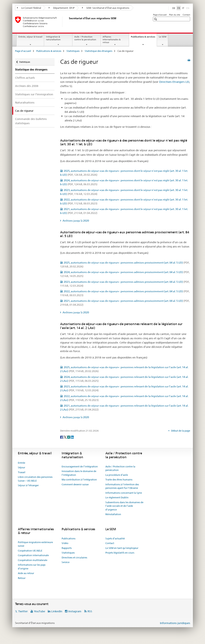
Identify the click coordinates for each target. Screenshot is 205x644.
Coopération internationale (33, 555)
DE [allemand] (174, 8)
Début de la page (180, 431)
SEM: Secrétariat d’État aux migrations (106, 8)
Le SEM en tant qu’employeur (122, 548)
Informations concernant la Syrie (124, 493)
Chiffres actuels (25, 78)
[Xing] (69, 437)
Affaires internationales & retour (112, 39)
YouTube (39, 611)
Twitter (23, 611)
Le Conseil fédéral (29, 8)
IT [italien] (183, 8)
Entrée (22, 463)
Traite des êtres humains (119, 480)
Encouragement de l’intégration (80, 466)
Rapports (67, 548)
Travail (22, 472)
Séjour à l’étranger (28, 485)
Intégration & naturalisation (53, 38)
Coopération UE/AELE (30, 551)
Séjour (22, 467)
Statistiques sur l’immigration (34, 94)
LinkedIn (57, 611)
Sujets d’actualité (115, 538)
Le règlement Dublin (117, 497)
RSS (90, 611)
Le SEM (163, 37)
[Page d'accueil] (68, 22)
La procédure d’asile (117, 475)
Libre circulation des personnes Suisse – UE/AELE (35, 479)
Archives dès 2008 (27, 86)
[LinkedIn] (72, 437)
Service (66, 562)
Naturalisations (25, 102)
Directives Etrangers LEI (174, 82)
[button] (156, 19)
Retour (22, 578)
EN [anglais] (188, 8)
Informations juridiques (175, 623)
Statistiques (73, 51)
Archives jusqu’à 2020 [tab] (76, 221)
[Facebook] (62, 437)
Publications (69, 538)
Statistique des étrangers (98, 51)
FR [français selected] (179, 8)
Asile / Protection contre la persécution (85, 38)
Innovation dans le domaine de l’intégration (79, 473)
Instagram (75, 611)
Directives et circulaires (74, 557)
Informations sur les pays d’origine (32, 567)
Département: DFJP (62, 8)
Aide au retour (26, 573)
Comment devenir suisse (75, 484)
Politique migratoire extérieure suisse (35, 544)
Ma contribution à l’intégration (79, 480)
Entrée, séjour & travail (30, 37)
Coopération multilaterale (33, 560)
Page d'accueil (160, 15)
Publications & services (144, 38)
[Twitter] (65, 437)
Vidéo (65, 543)
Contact (186, 15)
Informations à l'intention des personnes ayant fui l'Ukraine (122, 486)
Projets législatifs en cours (120, 553)
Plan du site (175, 15)
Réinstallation (113, 514)
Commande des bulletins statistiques (31, 121)
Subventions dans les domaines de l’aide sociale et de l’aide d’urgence (124, 506)
